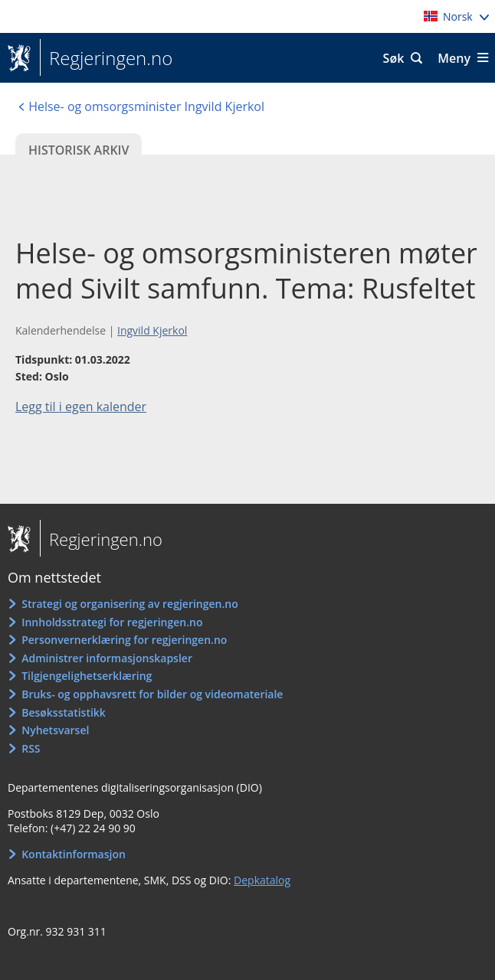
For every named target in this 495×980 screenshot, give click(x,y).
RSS (31, 748)
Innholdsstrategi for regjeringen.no (112, 622)
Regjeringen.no (106, 58)
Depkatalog (262, 880)
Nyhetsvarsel (55, 730)
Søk (394, 58)
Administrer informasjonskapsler (107, 658)
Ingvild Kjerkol (152, 330)
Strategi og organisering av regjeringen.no (130, 604)
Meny (454, 58)
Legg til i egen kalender (81, 407)
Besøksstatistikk (64, 712)
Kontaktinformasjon (74, 854)
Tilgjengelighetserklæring (87, 676)
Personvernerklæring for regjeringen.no (124, 640)
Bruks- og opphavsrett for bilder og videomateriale (152, 694)
